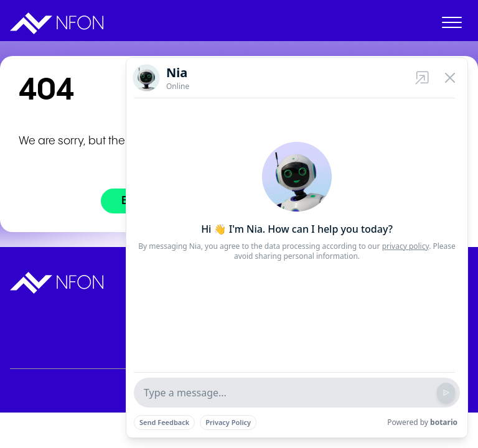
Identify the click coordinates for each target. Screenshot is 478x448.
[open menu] (452, 25)
